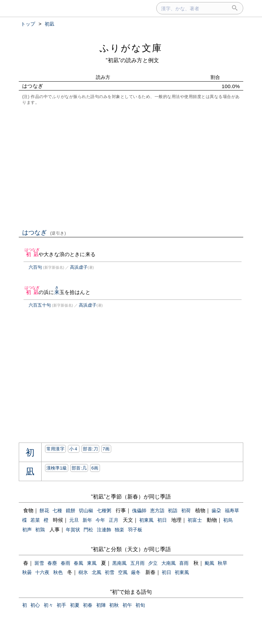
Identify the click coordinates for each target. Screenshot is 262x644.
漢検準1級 (57, 468)
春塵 (52, 563)
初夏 (75, 605)
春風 (78, 563)
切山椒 (86, 510)
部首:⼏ (79, 468)
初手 (61, 605)
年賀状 (73, 530)
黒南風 (119, 563)
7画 (106, 449)
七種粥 (104, 510)
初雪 (110, 572)
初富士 (195, 520)
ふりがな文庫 (131, 48)
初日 (162, 520)
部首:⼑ (90, 449)
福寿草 (232, 510)
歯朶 (216, 510)
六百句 (35, 267)
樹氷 (83, 572)
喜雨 (184, 563)
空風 (123, 572)
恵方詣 (157, 510)
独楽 (119, 530)
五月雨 (137, 563)
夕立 (153, 563)
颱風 (209, 563)
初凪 (32, 254)
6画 (95, 468)
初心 (35, 605)
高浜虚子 (79, 267)
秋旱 (222, 563)
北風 (97, 572)
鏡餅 (71, 510)
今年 (100, 520)
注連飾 (104, 530)
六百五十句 (40, 305)
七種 (57, 510)
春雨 (65, 563)
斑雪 (39, 563)
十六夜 (42, 572)
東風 (92, 563)
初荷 (186, 510)
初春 (88, 605)
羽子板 (135, 530)
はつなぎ (44, 233)
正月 (114, 520)
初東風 (146, 520)
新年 (87, 520)
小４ (74, 449)
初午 (127, 605)
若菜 (35, 520)
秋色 (58, 572)
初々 (48, 605)
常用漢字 (55, 449)
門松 (88, 530)
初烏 (228, 520)
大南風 (169, 563)
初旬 (140, 605)
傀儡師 (139, 510)
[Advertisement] (131, 166)
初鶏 (40, 530)
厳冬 (136, 572)
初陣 (101, 605)
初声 (27, 530)
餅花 (44, 510)
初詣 (173, 510)
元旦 (74, 520)
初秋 (114, 605)
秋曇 (27, 572)
